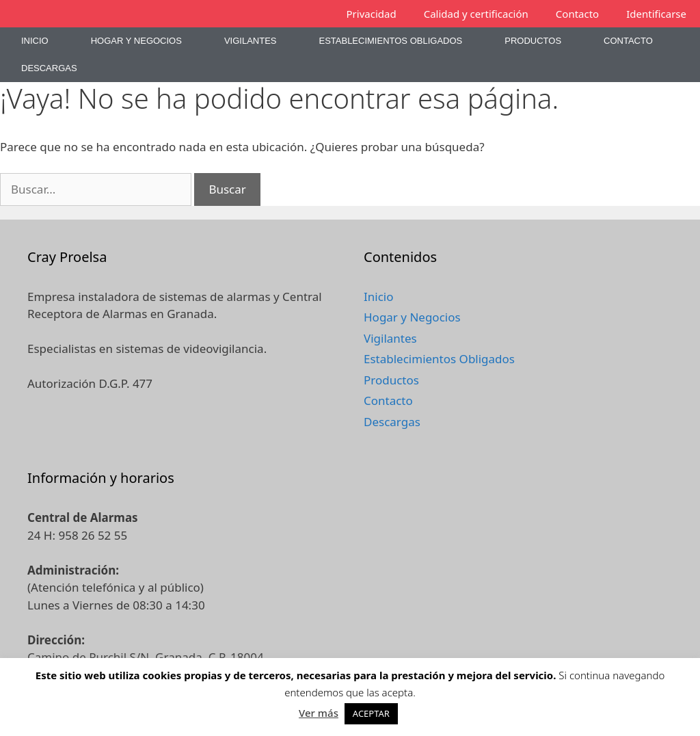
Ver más (319, 713)
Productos (533, 41)
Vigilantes (251, 41)
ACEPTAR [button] (371, 713)
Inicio (35, 41)
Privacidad (372, 14)
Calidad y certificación (476, 14)
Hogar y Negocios (136, 41)
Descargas (49, 68)
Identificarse (656, 14)
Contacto (577, 14)
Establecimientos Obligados (390, 41)
